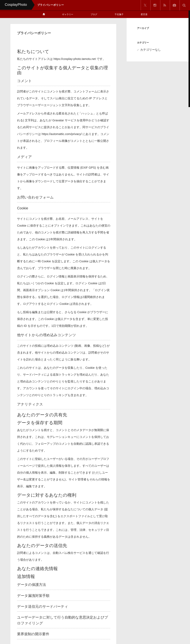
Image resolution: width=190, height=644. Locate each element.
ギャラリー (68, 14)
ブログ (94, 14)
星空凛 (144, 14)
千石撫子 (119, 14)
